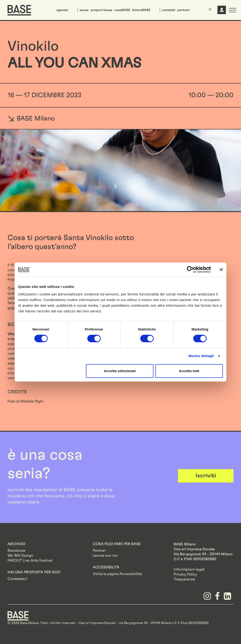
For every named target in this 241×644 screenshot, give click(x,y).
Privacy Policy (185, 574)
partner (184, 10)
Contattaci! (17, 579)
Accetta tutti (189, 371)
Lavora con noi (105, 555)
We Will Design (20, 555)
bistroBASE (141, 10)
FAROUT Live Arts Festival (30, 560)
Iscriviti (206, 476)
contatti (169, 10)
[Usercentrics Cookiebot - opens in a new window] (190, 270)
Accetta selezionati (120, 371)
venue (84, 10)
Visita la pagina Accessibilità (117, 574)
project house (102, 10)
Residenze (16, 551)
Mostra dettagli (201, 356)
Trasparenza (184, 579)
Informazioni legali (189, 569)
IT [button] (210, 10)
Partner (99, 551)
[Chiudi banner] (221, 270)
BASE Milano (31, 118)
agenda (62, 10)
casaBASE (122, 10)
